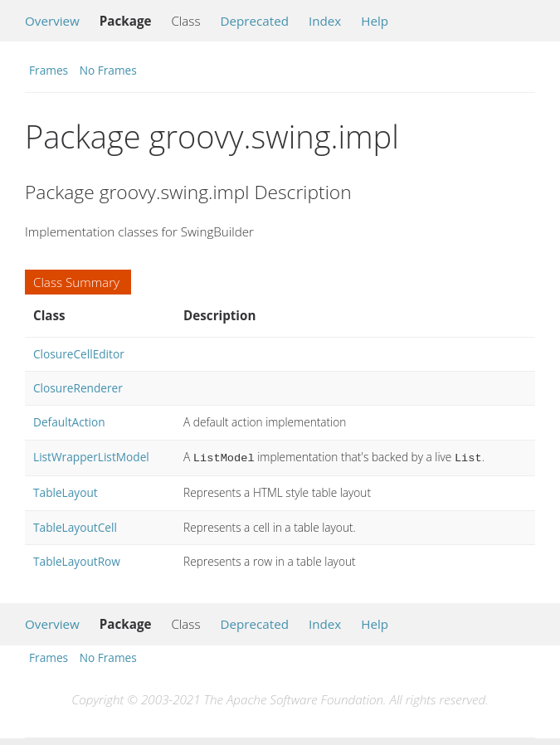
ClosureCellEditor (79, 354)
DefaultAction (69, 422)
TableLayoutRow (77, 560)
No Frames (108, 70)
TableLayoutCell (75, 526)
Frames (49, 70)
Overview (52, 21)
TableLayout (66, 491)
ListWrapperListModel (91, 457)
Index (325, 21)
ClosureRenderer (78, 388)
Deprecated (254, 21)
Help (375, 21)
